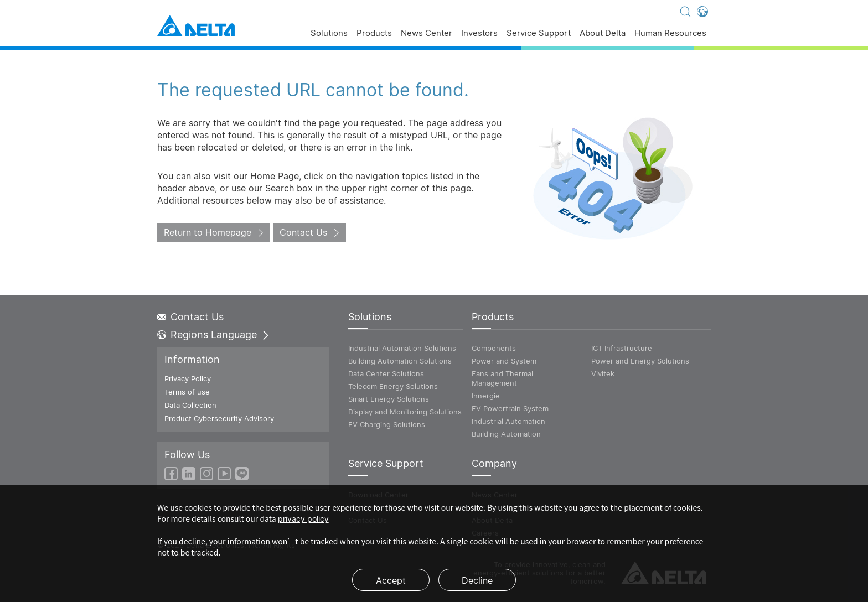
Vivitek (603, 373)
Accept (391, 580)
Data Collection (190, 405)
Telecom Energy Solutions (393, 386)
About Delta (603, 33)
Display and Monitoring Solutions (405, 412)
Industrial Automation (508, 421)
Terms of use (187, 392)
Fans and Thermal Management (502, 378)
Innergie (486, 396)
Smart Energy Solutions (389, 399)
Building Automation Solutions (400, 361)
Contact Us (303, 232)
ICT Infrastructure (622, 348)
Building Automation (506, 434)
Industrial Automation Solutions (402, 348)
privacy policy (303, 519)
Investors (479, 33)
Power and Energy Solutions (640, 361)
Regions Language (214, 335)
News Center (427, 33)
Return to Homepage (208, 232)
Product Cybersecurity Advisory (219, 418)
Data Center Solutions (386, 373)
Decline (477, 580)
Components (494, 348)
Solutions (329, 33)
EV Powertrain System (510, 408)
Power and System (504, 361)
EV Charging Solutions (387, 424)
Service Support (539, 33)
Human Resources (670, 33)
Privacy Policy (188, 378)
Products (374, 33)
